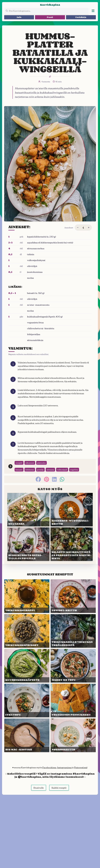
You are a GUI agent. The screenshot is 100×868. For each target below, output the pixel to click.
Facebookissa (49, 767)
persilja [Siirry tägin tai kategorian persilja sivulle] (40, 470)
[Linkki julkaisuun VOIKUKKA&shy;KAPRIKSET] (27, 631)
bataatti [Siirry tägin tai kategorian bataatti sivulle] (19, 470)
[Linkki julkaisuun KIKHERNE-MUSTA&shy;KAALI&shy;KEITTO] (72, 510)
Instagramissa (64, 767)
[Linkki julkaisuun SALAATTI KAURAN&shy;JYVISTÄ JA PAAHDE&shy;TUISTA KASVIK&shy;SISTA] (72, 544)
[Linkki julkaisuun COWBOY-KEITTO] (73, 596)
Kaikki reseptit (59, 788)
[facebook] (38, 479)
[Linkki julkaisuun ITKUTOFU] (27, 701)
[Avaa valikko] (93, 11)
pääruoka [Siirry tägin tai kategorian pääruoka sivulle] (41, 463)
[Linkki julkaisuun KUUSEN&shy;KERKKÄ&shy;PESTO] (27, 666)
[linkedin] (54, 479)
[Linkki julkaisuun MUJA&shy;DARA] (28, 510)
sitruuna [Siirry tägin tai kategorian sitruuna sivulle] (50, 470)
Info (19, 17)
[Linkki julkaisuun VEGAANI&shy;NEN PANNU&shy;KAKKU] (73, 701)
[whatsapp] (62, 479)
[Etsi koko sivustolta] (47, 11)
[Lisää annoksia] (89, 228)
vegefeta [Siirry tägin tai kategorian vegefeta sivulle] (74, 470)
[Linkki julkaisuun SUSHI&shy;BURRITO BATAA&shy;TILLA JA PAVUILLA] (28, 544)
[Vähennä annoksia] (78, 228)
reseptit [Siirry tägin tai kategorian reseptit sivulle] (19, 463)
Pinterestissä (81, 767)
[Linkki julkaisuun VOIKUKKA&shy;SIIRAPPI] (27, 596)
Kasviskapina (50, 5)
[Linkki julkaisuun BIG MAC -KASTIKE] (27, 735)
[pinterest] (47, 479)
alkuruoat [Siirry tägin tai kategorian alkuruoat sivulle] (30, 463)
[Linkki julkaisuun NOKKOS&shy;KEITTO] (73, 735)
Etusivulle (39, 788)
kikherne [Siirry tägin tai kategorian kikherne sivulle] (30, 470)
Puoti (50, 17)
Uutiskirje (81, 17)
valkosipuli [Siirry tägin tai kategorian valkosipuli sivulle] (62, 470)
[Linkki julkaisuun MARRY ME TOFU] (73, 666)
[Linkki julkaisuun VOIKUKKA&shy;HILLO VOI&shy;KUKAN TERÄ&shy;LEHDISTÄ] (73, 631)
